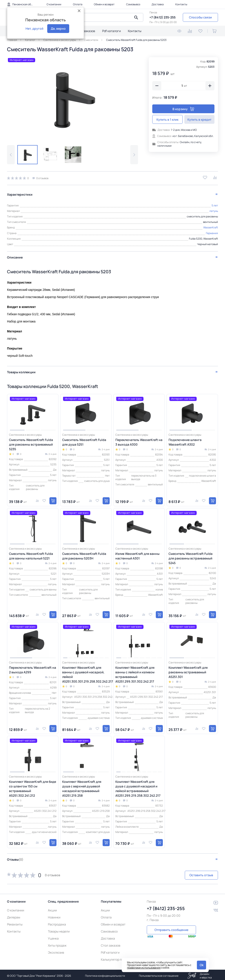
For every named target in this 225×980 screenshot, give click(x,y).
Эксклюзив (56, 950)
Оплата (78, 4)
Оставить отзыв (195, 873)
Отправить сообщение (171, 928)
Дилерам (14, 915)
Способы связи (200, 17)
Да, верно (58, 28)
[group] (73, 98)
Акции (52, 908)
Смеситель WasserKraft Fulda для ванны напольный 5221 (31, 554)
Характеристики (20, 192)
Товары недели (59, 929)
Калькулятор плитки (115, 957)
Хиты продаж (57, 943)
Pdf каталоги (112, 31)
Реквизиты (15, 922)
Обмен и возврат (104, 4)
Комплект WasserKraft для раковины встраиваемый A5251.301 (188, 670)
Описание (15, 255)
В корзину (183, 109)
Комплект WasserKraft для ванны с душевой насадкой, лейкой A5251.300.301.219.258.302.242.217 (86, 672)
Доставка (158, 4)
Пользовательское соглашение (159, 974)
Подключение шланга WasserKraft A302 (185, 440)
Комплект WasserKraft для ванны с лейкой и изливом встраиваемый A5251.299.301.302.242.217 (135, 672)
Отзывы (15, 857)
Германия (212, 231)
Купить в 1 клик (167, 119)
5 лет (215, 203)
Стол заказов (85, 31)
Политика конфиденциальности (105, 974)
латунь (214, 209)
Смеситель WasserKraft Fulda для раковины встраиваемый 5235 (31, 442)
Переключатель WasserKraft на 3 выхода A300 (139, 440)
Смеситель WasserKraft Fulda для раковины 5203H (84, 554)
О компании (54, 4)
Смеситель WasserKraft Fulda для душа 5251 (84, 440)
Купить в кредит (199, 119)
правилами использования (144, 968)
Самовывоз (133, 4)
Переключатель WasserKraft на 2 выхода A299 (33, 668)
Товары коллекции (21, 370)
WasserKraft (211, 226)
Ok (202, 965)
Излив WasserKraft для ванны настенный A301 (137, 554)
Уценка (53, 936)
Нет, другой (34, 28)
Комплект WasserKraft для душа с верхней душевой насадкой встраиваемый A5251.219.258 (82, 787)
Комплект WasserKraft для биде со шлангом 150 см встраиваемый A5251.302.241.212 (33, 787)
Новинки (54, 915)
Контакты (181, 4)
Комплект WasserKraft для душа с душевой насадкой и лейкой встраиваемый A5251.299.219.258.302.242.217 (138, 787)
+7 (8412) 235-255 (162, 17)
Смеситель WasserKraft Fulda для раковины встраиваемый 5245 (191, 556)
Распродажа (57, 922)
